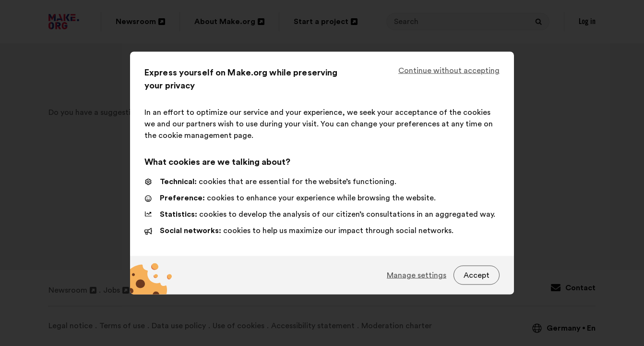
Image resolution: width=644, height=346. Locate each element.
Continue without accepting (449, 71)
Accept (477, 275)
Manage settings (417, 275)
